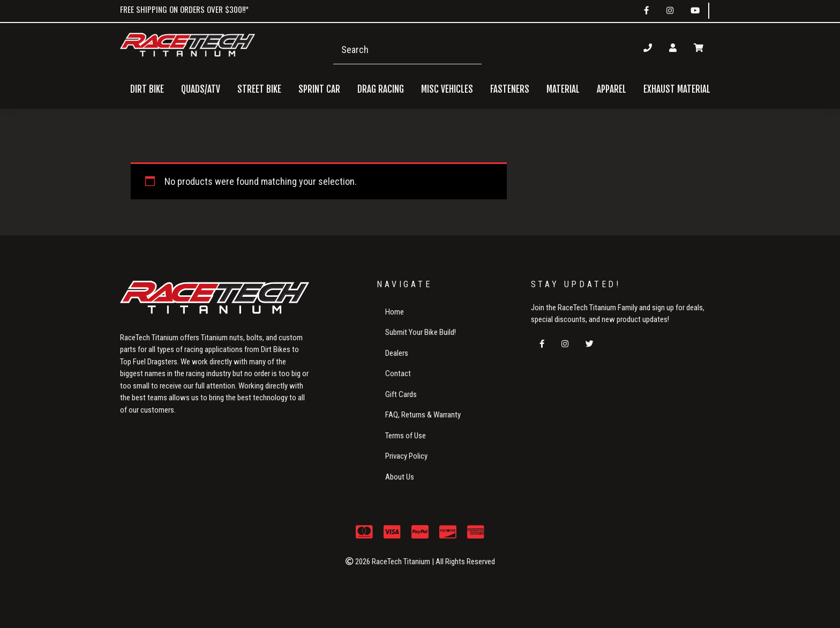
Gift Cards (401, 394)
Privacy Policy (406, 456)
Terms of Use (406, 436)
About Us (400, 477)
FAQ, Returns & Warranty (423, 415)
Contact (398, 373)
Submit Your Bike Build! (421, 332)
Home (395, 312)
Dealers (397, 353)
